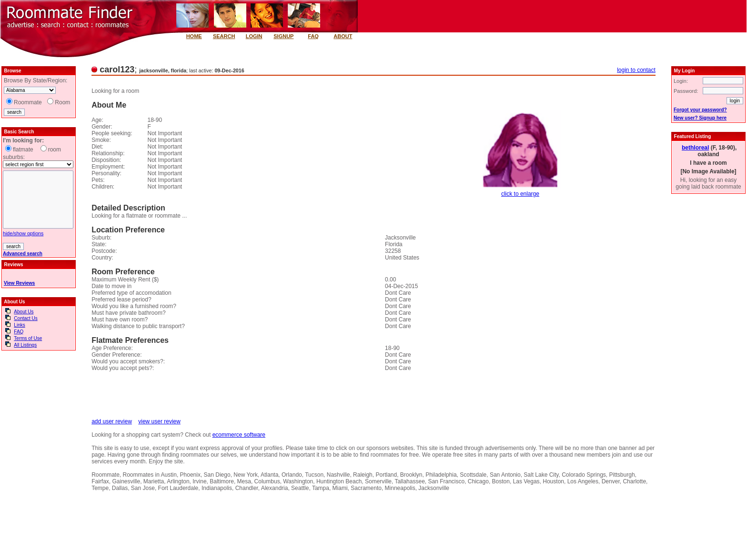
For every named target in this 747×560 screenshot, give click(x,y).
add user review (112, 421)
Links (19, 325)
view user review (159, 421)
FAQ (313, 36)
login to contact (636, 70)
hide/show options (23, 233)
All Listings (25, 345)
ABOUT (343, 36)
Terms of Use (28, 338)
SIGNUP (283, 36)
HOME (194, 36)
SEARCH (224, 36)
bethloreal (695, 148)
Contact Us (25, 318)
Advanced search (23, 254)
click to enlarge (520, 194)
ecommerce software (239, 435)
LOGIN (254, 36)
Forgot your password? (700, 110)
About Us (24, 312)
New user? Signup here (700, 118)
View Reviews (19, 283)
